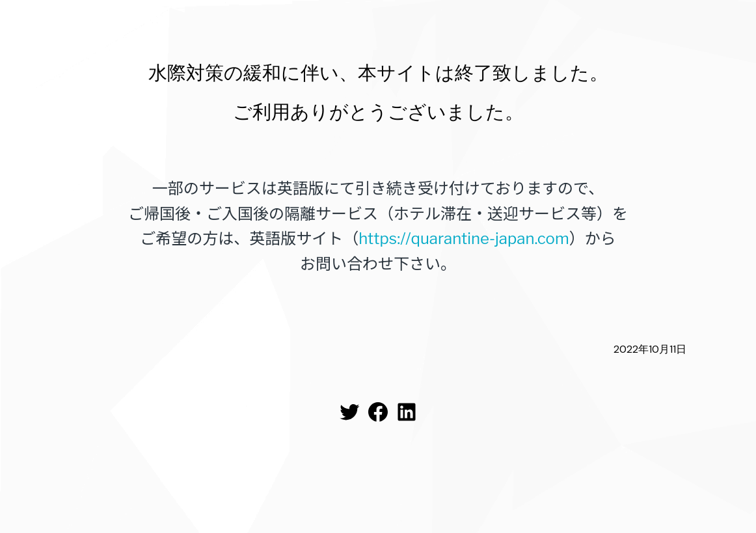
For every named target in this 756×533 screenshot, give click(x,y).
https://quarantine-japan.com (464, 239)
